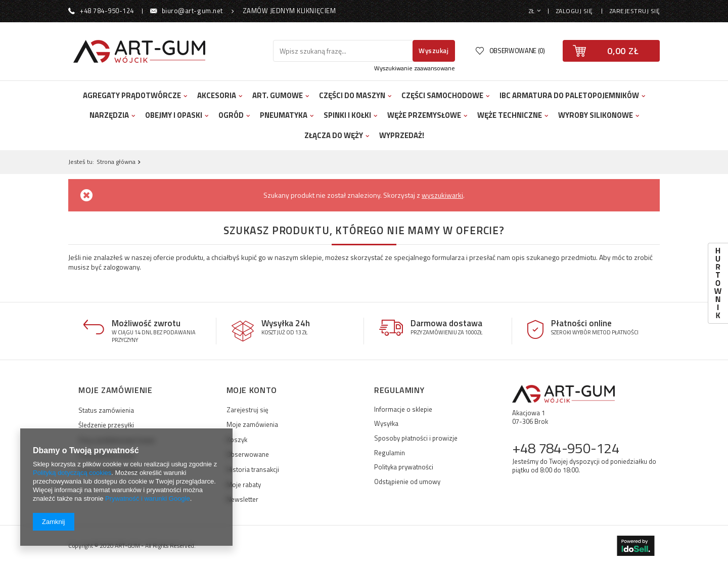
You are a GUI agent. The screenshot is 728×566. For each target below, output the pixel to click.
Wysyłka (386, 424)
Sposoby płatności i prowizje (416, 439)
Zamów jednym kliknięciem (289, 11)
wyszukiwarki (442, 195)
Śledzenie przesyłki (106, 425)
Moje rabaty (244, 485)
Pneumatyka (284, 115)
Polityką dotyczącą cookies (72, 473)
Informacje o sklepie (403, 410)
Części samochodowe (442, 95)
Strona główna (116, 162)
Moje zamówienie (116, 390)
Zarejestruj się (635, 11)
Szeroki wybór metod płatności (595, 333)
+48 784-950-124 (107, 11)
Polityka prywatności (404, 467)
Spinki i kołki (347, 115)
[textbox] (344, 51)
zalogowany (121, 267)
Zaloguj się (575, 11)
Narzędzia (109, 115)
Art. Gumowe (278, 95)
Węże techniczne (510, 115)
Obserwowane (248, 455)
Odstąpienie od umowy (407, 482)
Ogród (231, 115)
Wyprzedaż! (402, 135)
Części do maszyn (352, 95)
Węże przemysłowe (424, 115)
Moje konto (252, 390)
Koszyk (237, 440)
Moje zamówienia (252, 425)
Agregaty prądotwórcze (132, 95)
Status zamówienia (106, 410)
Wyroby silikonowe (596, 115)
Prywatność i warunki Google (148, 498)
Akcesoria (217, 95)
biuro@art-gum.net (192, 11)
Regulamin (390, 453)
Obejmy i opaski (174, 115)
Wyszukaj (434, 51)
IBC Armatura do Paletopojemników (569, 95)
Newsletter (242, 500)
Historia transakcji (253, 470)
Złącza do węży (334, 135)
